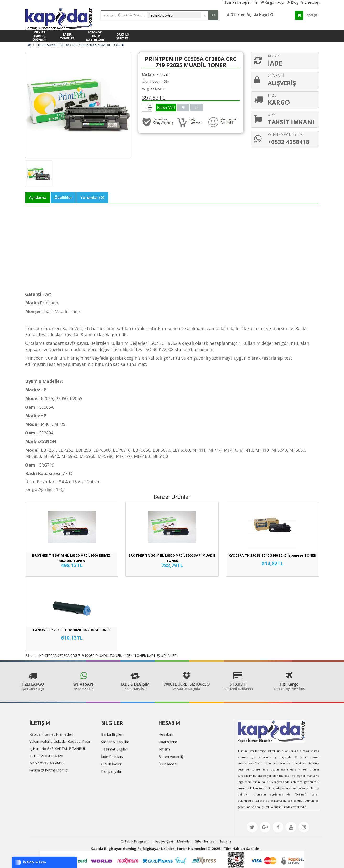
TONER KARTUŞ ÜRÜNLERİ (156, 656)
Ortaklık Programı (135, 862)
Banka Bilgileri (112, 755)
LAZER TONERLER (67, 36)
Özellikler (63, 197)
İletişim (163, 770)
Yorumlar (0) (92, 197)
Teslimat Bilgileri (114, 770)
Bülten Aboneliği (171, 778)
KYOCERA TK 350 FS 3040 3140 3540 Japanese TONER (272, 555)
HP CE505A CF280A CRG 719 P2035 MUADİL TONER (80, 45)
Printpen (163, 74)
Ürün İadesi (167, 785)
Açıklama (38, 197)
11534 (128, 656)
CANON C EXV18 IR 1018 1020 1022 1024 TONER (72, 630)
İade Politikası (112, 778)
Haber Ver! (166, 107)
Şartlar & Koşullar (114, 763)
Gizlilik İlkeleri (111, 785)
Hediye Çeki (163, 862)
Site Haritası (205, 862)
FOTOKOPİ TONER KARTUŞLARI (95, 36)
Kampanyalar (111, 792)
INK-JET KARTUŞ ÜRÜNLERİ (40, 36)
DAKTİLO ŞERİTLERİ (123, 36)
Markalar (184, 862)
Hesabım (165, 755)
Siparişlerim (167, 763)
